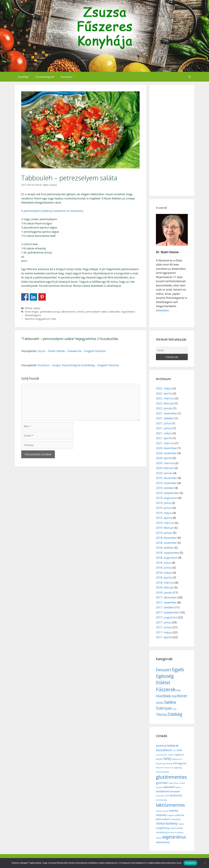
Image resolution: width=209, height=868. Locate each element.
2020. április (164, 458)
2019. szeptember (168, 493)
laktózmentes (69, 312)
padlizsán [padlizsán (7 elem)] (180, 815)
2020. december (166, 448)
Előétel (28, 308)
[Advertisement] (172, 140)
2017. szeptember (168, 612)
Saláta (37, 308)
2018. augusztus (167, 558)
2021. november (166, 413)
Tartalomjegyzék (45, 77)
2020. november (166, 453)
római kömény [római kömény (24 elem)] (167, 823)
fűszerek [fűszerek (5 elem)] (160, 768)
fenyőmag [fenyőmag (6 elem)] (160, 763)
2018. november (166, 543)
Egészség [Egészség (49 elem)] (165, 676)
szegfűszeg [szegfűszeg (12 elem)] (163, 828)
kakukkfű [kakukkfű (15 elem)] (169, 787)
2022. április (164, 393)
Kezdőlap (23, 77)
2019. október (165, 488)
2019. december (166, 478)
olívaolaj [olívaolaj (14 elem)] (161, 815)
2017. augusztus (167, 617)
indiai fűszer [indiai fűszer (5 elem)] (174, 783)
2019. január (164, 533)
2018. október (165, 548)
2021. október (165, 418)
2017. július (164, 622)
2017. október (165, 607)
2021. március (165, 443)
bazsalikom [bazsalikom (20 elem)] (164, 750)
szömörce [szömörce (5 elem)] (172, 832)
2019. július (164, 503)
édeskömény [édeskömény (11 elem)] (163, 842)
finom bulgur (32, 312)
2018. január (164, 592)
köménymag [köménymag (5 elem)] (161, 800)
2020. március (165, 463)
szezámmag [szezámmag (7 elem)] (162, 832)
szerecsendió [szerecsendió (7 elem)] (176, 828)
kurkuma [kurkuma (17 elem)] (176, 795)
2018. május (164, 573)
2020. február (165, 468)
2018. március (165, 583)
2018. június (164, 567)
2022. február (165, 403)
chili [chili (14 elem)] (179, 750)
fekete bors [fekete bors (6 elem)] (177, 759)
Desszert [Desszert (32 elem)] (164, 670)
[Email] (172, 350)
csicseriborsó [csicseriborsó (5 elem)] (161, 755)
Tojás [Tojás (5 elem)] (174, 709)
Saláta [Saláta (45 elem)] (170, 702)
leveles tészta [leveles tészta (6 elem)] (162, 811)
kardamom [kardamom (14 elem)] (163, 791)
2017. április (164, 637)
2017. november (166, 602)
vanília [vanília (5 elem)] (159, 838)
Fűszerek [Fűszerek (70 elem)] (166, 689)
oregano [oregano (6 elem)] (171, 815)
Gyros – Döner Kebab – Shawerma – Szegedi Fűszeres (72, 351)
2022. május (164, 388)
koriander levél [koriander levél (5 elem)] (163, 796)
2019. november (166, 483)
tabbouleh (114, 312)
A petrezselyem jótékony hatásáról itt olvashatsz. (53, 211)
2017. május (164, 632)
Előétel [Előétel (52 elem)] (163, 683)
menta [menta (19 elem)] (174, 811)
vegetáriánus (128, 312)
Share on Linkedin (33, 297)
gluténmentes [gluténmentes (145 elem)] (171, 777)
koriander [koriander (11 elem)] (175, 791)
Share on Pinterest (42, 297)
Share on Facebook (25, 297)
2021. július (164, 423)
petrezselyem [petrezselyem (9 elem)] (163, 819)
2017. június (164, 627)
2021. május (164, 433)
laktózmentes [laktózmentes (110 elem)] (170, 805)
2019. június (164, 508)
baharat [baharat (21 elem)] (173, 745)
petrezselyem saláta (96, 312)
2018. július (164, 563)
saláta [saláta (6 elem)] (181, 824)
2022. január (164, 408)
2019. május (164, 513)
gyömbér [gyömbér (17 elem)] (162, 783)
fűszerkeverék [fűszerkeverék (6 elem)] (162, 772)
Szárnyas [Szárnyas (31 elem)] (164, 708)
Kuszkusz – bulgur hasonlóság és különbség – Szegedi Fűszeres (78, 365)
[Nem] (205, 863)
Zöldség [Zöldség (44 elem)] (175, 714)
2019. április (164, 518)
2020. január (164, 473)
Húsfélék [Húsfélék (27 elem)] (163, 696)
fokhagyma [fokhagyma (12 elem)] (180, 763)
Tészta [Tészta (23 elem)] (161, 714)
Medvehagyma (33, 315)
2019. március (165, 523)
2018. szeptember (168, 553)
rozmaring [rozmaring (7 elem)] (175, 819)
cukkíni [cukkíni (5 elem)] (171, 755)
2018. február (165, 587)
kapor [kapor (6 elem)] (178, 787)
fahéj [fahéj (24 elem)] (167, 759)
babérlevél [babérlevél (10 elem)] (161, 746)
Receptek (70, 77)
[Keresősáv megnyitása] (189, 77)
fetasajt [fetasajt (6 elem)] (169, 763)
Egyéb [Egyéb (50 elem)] (178, 669)
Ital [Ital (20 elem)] (174, 696)
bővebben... (163, 310)
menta (81, 312)
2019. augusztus (167, 498)
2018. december (166, 538)
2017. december (166, 597)
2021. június (164, 428)
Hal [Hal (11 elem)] (178, 690)
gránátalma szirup (50, 312)
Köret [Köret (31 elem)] (182, 696)
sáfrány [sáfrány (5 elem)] (180, 832)
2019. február (165, 528)
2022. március (165, 398)
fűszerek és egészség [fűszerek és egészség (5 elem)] (173, 768)
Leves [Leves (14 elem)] (160, 703)
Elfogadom (190, 863)
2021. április (164, 438)
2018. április (164, 577)
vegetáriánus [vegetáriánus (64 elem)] (174, 837)
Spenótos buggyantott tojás (40, 319)
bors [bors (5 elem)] (174, 751)
